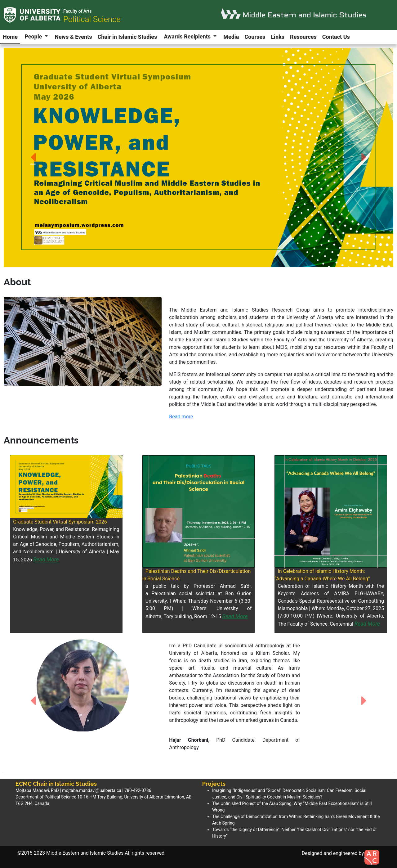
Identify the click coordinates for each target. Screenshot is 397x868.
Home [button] (10, 37)
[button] (33, 157)
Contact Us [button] (336, 37)
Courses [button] (255, 37)
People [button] (34, 36)
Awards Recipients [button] (188, 36)
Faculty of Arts (78, 11)
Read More (46, 560)
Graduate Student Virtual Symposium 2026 (60, 522)
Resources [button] (303, 37)
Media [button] (231, 37)
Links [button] (278, 37)
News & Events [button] (73, 37)
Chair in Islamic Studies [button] (127, 37)
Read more (181, 417)
